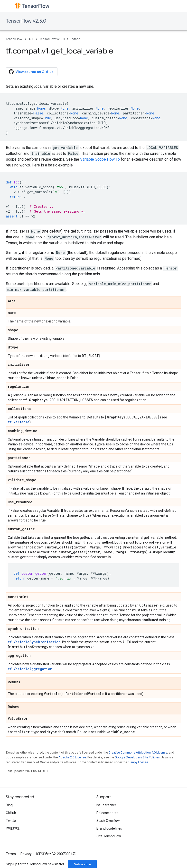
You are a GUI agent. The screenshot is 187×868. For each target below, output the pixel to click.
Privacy (26, 854)
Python (76, 39)
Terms (11, 854)
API (31, 39)
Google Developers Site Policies (137, 757)
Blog (9, 805)
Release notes (107, 813)
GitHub (11, 813)
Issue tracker (106, 805)
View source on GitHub (31, 72)
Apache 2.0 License (72, 757)
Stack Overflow (108, 821)
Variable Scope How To (100, 159)
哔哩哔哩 (13, 828)
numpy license (138, 762)
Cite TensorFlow (109, 836)
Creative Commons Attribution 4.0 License (138, 752)
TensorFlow (14, 39)
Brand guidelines (109, 828)
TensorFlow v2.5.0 (26, 21)
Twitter (11, 821)
